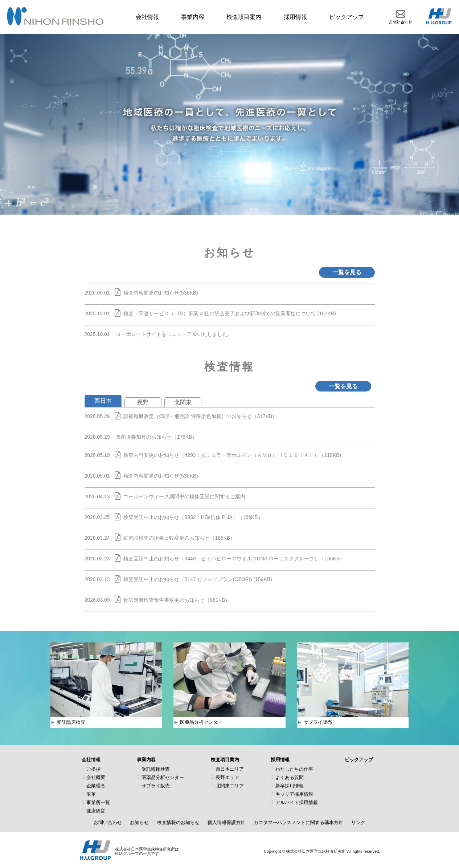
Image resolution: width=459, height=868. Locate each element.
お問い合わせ (108, 822)
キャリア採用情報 (294, 794)
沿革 (91, 794)
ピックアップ (347, 17)
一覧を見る (347, 272)
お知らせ (139, 822)
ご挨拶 (93, 769)
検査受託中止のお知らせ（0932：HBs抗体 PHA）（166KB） (193, 517)
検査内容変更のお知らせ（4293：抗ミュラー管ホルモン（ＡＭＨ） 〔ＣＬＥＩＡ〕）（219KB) (232, 455)
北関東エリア (230, 786)
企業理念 (96, 786)
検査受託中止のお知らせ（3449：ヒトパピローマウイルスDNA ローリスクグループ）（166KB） (234, 559)
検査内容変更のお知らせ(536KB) (161, 293)
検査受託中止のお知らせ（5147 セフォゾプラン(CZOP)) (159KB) (198, 579)
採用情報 (295, 17)
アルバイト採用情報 (297, 802)
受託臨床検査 (156, 769)
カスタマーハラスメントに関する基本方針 (298, 822)
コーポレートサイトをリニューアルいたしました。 (174, 334)
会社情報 (147, 17)
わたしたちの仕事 (294, 769)
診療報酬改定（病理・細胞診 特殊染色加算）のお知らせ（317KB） (200, 416)
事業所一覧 (98, 802)
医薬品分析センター (163, 777)
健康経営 (96, 811)
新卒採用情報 (290, 786)
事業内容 (193, 17)
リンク (358, 822)
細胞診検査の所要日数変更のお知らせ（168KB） (179, 538)
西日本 (103, 401)
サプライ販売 (156, 786)
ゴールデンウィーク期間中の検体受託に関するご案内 (184, 496)
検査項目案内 (244, 17)
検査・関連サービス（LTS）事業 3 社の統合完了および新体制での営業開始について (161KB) (229, 313)
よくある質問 (290, 777)
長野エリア (227, 777)
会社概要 (96, 777)
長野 (143, 402)
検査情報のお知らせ (178, 822)
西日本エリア (230, 769)
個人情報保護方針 (226, 822)
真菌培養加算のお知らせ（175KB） (156, 437)
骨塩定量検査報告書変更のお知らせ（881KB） (177, 600)
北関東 (183, 402)
